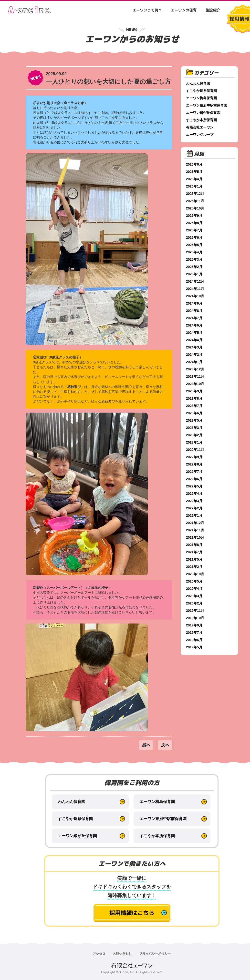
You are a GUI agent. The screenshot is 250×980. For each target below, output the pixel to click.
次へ (165, 745)
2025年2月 (195, 267)
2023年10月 (196, 384)
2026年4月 (195, 179)
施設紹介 (213, 10)
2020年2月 (195, 603)
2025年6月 (195, 238)
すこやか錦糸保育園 (202, 91)
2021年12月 (196, 523)
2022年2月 (195, 508)
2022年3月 (195, 501)
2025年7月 (195, 230)
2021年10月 (196, 537)
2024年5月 (195, 333)
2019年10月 (196, 618)
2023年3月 (195, 428)
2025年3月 (195, 259)
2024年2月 (195, 355)
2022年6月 (195, 479)
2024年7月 (195, 318)
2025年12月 (196, 194)
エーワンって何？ (147, 10)
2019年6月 (195, 640)
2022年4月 (195, 494)
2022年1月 (195, 515)
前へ (146, 745)
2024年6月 (195, 325)
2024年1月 (195, 362)
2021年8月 (195, 545)
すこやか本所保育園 (202, 120)
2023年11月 (196, 376)
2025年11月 (196, 201)
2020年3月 (195, 596)
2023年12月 (196, 369)
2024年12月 (196, 281)
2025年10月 (196, 208)
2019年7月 (195, 633)
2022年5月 (195, 486)
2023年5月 (195, 420)
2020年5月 (195, 581)
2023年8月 (195, 398)
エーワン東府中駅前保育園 (207, 105)
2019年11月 (196, 611)
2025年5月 (195, 245)
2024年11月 (196, 289)
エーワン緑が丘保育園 (204, 113)
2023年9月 (195, 391)
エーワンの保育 (184, 10)
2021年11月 (196, 530)
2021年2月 (195, 567)
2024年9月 (195, 303)
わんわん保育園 (198, 83)
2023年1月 (195, 442)
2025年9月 (195, 216)
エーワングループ (200, 135)
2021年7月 (195, 552)
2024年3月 (195, 347)
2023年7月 (195, 406)
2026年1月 (195, 186)
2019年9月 (195, 625)
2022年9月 (195, 457)
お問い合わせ (122, 954)
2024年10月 (196, 296)
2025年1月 (195, 274)
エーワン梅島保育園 (202, 98)
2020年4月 (195, 589)
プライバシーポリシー (155, 954)
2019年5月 (195, 647)
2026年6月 (195, 164)
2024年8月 (195, 311)
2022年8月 (195, 464)
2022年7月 (195, 472)
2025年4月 (195, 252)
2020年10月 (196, 574)
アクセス (99, 954)
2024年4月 (195, 340)
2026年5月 (195, 172)
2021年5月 (195, 559)
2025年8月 (195, 223)
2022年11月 (196, 450)
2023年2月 (195, 435)
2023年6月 (195, 413)
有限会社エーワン (200, 127)
